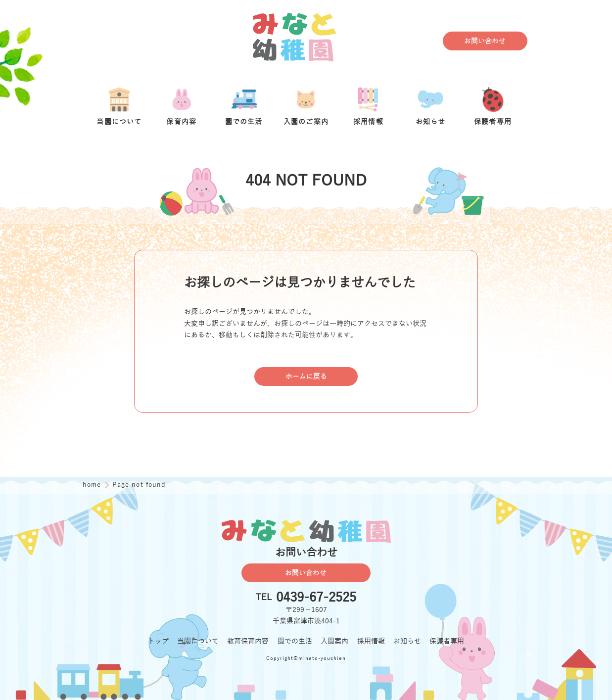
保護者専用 (447, 641)
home (93, 485)
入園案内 (334, 641)
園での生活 (295, 641)
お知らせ (407, 641)
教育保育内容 (248, 641)
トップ (158, 641)
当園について (198, 641)
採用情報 (371, 641)
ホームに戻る (306, 377)
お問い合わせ (485, 41)
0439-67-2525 (316, 598)
